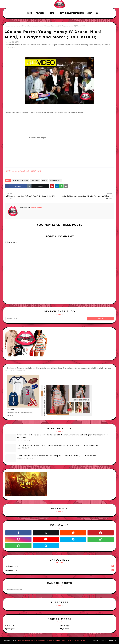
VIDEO (44, 180)
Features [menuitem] (40, 13)
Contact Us (112, 641)
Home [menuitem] (29, 13)
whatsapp (66, 625)
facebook (10, 625)
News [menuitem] (52, 13)
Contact (21, 4)
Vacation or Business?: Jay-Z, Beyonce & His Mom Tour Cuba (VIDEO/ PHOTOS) (57, 445)
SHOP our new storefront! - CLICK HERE (24, 171)
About (12, 4)
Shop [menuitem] (90, 13)
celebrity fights (60, 566)
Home (4, 4)
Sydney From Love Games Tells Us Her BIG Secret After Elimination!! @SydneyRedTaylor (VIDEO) (62, 436)
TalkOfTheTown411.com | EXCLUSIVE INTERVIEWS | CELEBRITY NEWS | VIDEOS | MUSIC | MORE (51, 641)
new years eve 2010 (20, 180)
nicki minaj (35, 180)
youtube (66, 629)
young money (16, 26)
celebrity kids (60, 570)
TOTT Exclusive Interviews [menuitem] (72, 13)
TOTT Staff (36, 208)
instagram (11, 629)
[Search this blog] (46, 319)
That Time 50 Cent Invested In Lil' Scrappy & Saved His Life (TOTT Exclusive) (56, 456)
